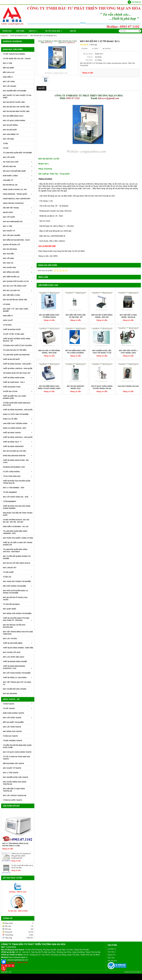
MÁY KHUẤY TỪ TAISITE (12, 768)
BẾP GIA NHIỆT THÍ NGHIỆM (13, 722)
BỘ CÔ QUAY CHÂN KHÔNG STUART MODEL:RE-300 (102, 387)
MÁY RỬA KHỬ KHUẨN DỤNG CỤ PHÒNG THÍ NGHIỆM (15, 592)
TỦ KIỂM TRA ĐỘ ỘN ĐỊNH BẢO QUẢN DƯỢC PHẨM (17, 746)
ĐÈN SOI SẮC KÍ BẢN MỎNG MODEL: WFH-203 (102, 316)
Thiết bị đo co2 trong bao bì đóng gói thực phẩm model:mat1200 (21, 856)
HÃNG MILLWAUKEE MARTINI (18, 456)
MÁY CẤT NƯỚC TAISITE (18, 718)
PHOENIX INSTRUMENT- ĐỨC (14, 467)
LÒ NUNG (18, 304)
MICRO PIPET (18, 212)
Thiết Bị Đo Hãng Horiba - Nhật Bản (18, 648)
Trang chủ (7, 31)
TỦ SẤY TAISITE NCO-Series (14, 54)
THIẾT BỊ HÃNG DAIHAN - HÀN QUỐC (18, 364)
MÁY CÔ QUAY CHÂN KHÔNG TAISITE (17, 752)
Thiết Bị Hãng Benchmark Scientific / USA (18, 667)
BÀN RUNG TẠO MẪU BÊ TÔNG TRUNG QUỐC (18, 514)
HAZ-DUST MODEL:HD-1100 (128, 386)
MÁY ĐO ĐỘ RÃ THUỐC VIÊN (14, 102)
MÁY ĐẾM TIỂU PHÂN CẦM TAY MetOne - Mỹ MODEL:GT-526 (76, 317)
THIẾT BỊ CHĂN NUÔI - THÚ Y (14, 382)
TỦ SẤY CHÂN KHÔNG (18, 472)
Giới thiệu (20, 31)
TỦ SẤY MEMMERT (10, 492)
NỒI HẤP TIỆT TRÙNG (18, 208)
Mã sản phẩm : (88, 54)
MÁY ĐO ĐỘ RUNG (10, 249)
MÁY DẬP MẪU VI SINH (11, 295)
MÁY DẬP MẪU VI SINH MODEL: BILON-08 (128, 316)
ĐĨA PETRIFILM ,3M (10, 185)
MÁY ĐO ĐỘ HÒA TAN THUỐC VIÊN (16, 107)
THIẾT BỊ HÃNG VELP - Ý (18, 442)
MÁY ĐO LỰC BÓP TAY (18, 290)
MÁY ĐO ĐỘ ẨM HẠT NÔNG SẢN (15, 300)
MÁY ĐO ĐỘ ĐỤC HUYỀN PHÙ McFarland (14, 626)
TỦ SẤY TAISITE (18, 708)
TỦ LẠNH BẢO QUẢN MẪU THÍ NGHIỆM (17, 153)
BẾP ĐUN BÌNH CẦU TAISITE (13, 763)
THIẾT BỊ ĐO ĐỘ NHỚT (11, 359)
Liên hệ (67, 31)
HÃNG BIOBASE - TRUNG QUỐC (18, 194)
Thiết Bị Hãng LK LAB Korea (18, 678)
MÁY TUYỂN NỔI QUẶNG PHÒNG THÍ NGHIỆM (17, 557)
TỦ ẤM (5, 144)
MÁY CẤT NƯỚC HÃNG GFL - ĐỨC (18, 497)
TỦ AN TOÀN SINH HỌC (18, 476)
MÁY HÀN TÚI (8, 263)
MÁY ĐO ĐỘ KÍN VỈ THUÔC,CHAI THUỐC (15, 599)
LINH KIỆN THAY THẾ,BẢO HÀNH (18, 423)
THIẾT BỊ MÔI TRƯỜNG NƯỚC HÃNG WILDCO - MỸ (17, 340)
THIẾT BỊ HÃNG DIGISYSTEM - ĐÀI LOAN (18, 461)
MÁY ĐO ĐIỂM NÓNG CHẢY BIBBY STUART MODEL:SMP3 (49, 387)
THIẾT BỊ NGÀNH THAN (12, 387)
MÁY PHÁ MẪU (8, 254)
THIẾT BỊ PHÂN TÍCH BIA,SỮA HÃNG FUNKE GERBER (17, 507)
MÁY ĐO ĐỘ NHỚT (10, 130)
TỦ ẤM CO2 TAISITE (10, 736)
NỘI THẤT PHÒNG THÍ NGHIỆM (18, 586)
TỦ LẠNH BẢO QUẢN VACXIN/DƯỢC (16, 355)
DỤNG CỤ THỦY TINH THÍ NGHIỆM (16, 414)
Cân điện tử (112, 949)
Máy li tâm (111, 958)
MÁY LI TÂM (7, 63)
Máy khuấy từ (112, 961)
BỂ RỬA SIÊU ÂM (18, 166)
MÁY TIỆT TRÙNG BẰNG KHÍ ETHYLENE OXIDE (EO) (18, 633)
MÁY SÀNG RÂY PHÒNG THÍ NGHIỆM (17, 581)
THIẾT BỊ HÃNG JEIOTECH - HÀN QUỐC (18, 437)
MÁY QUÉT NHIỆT (10, 609)
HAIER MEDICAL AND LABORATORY (17, 199)
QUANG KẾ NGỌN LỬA (12, 245)
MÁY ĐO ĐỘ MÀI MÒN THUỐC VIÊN (16, 111)
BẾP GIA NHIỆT (9, 68)
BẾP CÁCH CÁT (9, 72)
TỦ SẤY (6, 148)
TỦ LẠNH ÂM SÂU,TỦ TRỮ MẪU (15, 350)
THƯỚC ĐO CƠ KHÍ (18, 391)
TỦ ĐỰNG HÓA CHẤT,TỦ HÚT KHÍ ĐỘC (18, 345)
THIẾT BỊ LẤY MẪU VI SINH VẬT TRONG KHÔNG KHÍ (18, 544)
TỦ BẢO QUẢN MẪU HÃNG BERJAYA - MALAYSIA (17, 404)
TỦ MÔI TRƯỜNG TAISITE (12, 741)
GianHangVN (137, 972)
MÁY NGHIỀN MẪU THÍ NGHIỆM (15, 91)
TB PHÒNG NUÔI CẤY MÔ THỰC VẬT (17, 373)
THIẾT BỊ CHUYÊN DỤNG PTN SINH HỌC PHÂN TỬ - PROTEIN (18, 619)
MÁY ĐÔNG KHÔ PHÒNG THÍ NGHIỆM (18, 613)
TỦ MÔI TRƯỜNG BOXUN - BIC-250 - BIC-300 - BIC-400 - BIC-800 (16, 521)
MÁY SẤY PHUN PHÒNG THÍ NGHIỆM (17, 673)
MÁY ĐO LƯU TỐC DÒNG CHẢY (15, 286)
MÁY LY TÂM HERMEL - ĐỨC (14, 488)
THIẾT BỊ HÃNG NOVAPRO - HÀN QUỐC (18, 410)
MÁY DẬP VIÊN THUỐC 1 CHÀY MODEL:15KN (128, 352)
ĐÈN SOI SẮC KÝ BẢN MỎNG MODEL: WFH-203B (49, 352)
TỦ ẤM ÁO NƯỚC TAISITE (12, 800)
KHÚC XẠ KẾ (8, 320)
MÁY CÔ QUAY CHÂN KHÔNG (14, 121)
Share (85, 49)
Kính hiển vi (112, 952)
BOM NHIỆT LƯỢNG (18, 176)
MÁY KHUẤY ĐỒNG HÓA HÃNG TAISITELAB (15, 783)
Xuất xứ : (90, 57)
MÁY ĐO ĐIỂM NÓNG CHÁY (13, 116)
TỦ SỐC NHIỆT (8, 572)
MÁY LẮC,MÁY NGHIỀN (12, 235)
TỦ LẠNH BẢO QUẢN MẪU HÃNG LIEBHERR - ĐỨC (15, 532)
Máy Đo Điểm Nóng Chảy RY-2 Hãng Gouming (76, 352)
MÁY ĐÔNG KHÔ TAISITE (12, 731)
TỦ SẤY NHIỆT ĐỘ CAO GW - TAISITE (17, 59)
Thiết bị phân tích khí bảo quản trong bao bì (17, 482)
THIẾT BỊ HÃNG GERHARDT (18, 446)
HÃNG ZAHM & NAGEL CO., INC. (15, 189)
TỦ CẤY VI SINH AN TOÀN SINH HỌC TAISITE (17, 758)
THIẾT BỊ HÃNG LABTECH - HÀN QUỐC (18, 368)
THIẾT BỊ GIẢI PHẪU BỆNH (18, 643)
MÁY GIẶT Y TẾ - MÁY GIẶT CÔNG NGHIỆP (16, 310)
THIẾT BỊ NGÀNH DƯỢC (12, 329)
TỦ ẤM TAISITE (18, 704)
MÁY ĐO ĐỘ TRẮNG (10, 125)
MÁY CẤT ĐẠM (8, 139)
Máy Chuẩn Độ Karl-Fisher (15, 689)
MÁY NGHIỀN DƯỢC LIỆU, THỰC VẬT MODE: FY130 (102, 352)
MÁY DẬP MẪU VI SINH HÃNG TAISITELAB (14, 790)
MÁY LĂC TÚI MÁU (10, 639)
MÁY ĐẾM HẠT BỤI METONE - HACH (16, 240)
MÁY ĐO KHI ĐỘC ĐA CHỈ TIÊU (14, 451)
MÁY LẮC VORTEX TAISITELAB (15, 795)
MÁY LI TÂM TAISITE (11, 773)
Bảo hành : (90, 60)
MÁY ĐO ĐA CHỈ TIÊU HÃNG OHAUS (17, 563)
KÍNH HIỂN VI (8, 77)
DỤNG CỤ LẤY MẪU (18, 419)
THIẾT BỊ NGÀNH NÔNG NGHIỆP (15, 662)
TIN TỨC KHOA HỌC (51, 31)
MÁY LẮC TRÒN (9, 82)
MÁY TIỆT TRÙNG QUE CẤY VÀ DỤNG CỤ (17, 683)
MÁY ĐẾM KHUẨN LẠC (11, 277)
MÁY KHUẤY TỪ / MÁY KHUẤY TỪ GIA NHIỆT (17, 96)
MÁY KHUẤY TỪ (9, 231)
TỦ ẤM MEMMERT (10, 501)
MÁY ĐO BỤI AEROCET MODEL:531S (76, 387)
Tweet (95, 49)
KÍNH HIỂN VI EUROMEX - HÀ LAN (16, 527)
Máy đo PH (112, 955)
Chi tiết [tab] (41, 88)
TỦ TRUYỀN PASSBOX (11, 604)
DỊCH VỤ (33, 31)
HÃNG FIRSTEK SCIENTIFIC (13, 203)
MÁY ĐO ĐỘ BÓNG (10, 694)
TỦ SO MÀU (7, 325)
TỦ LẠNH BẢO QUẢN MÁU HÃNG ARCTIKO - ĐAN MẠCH (15, 550)
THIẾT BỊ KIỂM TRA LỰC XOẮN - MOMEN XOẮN (15, 397)
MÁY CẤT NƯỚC (9, 157)
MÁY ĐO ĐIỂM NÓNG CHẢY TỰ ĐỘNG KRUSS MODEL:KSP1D (49, 317)
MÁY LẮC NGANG (10, 86)
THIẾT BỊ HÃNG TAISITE (18, 433)
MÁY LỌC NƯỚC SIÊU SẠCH (14, 657)
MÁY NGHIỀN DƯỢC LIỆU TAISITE (15, 777)
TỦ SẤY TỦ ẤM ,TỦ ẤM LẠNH (13, 334)
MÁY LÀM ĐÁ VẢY (10, 568)
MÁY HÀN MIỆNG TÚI (11, 134)
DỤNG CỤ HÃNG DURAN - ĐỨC (15, 428)
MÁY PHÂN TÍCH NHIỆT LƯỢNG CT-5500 (18, 538)
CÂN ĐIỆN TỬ (18, 180)
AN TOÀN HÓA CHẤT (18, 162)
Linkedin (107, 49)
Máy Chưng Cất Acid (12, 652)
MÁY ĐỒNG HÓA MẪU (18, 272)
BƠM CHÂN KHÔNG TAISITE (14, 713)
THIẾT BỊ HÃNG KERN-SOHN (18, 378)
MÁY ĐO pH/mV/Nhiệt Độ (13, 222)
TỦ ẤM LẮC (18, 577)
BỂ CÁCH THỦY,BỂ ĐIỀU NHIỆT (18, 171)
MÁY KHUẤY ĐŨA (18, 268)
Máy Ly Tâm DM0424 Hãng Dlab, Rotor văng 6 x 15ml (15, 845)
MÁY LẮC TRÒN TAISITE (12, 727)
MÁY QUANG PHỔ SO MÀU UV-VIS (18, 281)
